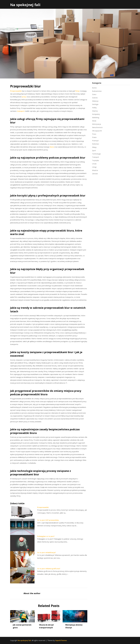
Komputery (96, 114)
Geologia (95, 104)
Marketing (96, 118)
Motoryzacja (97, 124)
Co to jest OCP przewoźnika (48, 520)
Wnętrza (95, 170)
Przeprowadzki (16, 91)
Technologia (96, 154)
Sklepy (94, 147)
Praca (94, 134)
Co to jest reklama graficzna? (49, 569)
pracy (24, 97)
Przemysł (95, 141)
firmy (77, 91)
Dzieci (94, 94)
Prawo (94, 137)
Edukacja (95, 101)
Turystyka (95, 160)
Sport (94, 151)
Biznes (94, 88)
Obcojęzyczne (97, 131)
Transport (96, 157)
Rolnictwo (96, 144)
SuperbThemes (61, 640)
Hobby (94, 108)
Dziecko (95, 98)
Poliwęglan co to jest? (46, 536)
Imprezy (95, 111)
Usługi (94, 167)
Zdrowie (95, 174)
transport (21, 111)
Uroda (94, 164)
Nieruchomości (97, 127)
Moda (94, 121)
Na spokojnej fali (25, 5)
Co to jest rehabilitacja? (46, 552)
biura (52, 147)
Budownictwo (97, 91)
